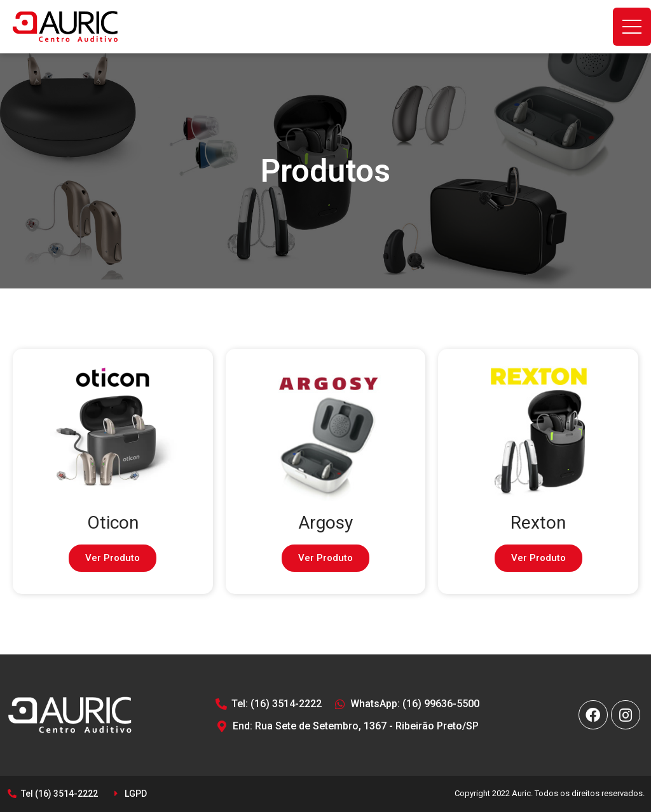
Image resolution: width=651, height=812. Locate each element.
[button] (113, 558)
